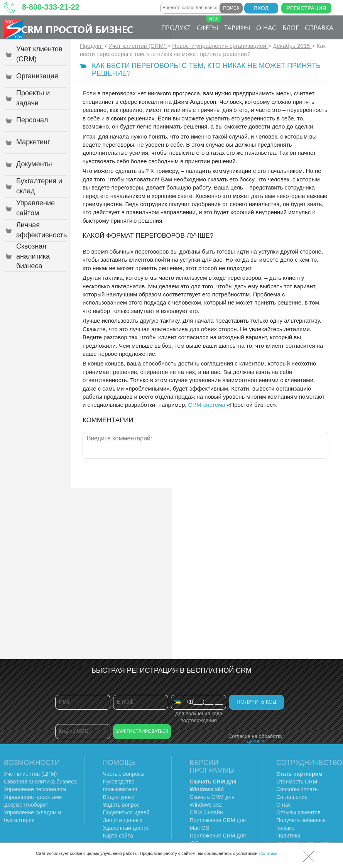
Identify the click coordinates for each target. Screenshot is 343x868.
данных (256, 741)
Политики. (269, 853)
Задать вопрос (121, 805)
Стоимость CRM (297, 782)
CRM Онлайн (206, 812)
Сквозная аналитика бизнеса (40, 782)
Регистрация (307, 8)
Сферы (209, 24)
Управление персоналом (35, 789)
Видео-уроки (119, 797)
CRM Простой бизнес (77, 29)
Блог (291, 27)
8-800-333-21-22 (51, 7)
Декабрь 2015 (292, 46)
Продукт (176, 27)
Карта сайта (118, 836)
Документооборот (26, 805)
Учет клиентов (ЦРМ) (30, 774)
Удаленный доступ (126, 828)
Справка (319, 27)
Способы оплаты (297, 789)
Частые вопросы (124, 774)
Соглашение (292, 797)
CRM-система (207, 405)
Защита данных (123, 820)
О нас (266, 27)
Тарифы (237, 27)
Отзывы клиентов (298, 812)
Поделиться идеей (126, 812)
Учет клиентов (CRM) (138, 46)
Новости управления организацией (220, 46)
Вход (261, 8)
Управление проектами (33, 797)
